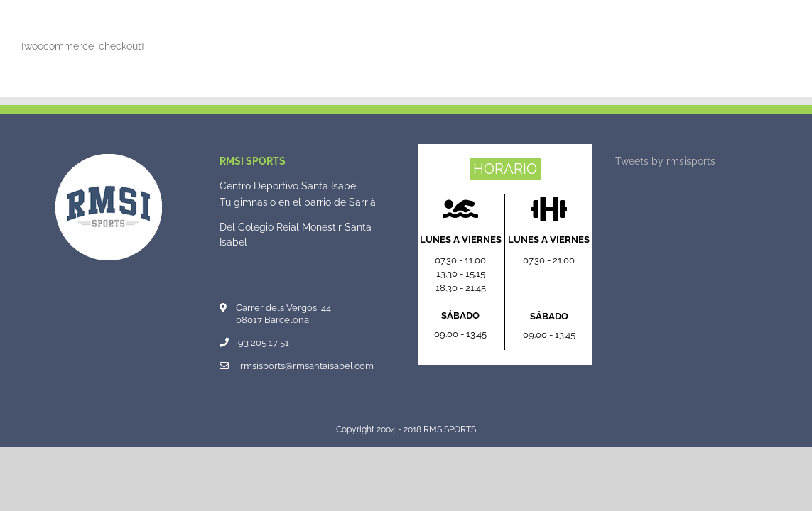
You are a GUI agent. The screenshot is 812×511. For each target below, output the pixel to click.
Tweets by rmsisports (665, 161)
